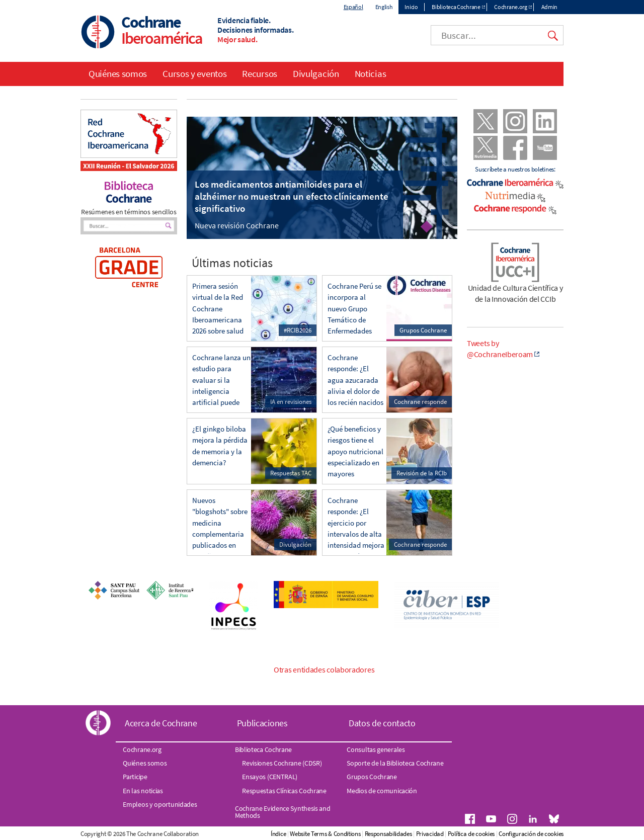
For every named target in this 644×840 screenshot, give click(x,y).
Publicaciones (262, 723)
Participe (135, 777)
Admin (550, 7)
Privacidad (430, 834)
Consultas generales (376, 749)
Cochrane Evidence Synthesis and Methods (283, 812)
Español (353, 7)
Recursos (260, 73)
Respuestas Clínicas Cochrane (284, 791)
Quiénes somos (118, 73)
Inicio (411, 7)
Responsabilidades (388, 834)
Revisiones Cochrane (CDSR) (282, 763)
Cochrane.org (510, 7)
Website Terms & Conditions (325, 834)
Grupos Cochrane (372, 777)
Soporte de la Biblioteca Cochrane (395, 763)
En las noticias (143, 791)
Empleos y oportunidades (160, 804)
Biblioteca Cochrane (456, 7)
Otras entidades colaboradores (324, 669)
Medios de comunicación (382, 791)
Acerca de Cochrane (161, 723)
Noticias (371, 73)
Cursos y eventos (194, 73)
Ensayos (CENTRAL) (270, 777)
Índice (278, 834)
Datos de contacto (382, 723)
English (384, 7)
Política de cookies (471, 834)
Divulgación (316, 73)
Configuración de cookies (531, 834)
